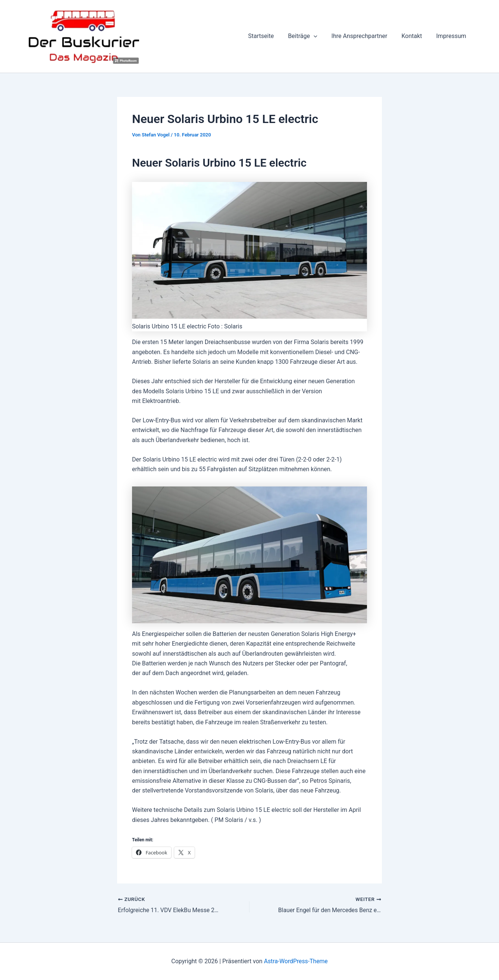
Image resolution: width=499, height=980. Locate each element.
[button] (321, 36)
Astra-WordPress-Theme (296, 961)
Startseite (271, 36)
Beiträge (310, 36)
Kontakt (415, 36)
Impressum (453, 36)
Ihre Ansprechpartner (365, 36)
